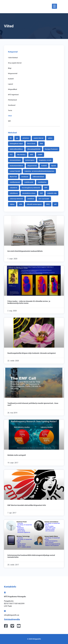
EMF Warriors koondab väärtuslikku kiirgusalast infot (27, 505)
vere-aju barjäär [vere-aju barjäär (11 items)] (44, 199)
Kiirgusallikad (12, 89)
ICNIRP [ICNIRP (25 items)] (40, 155)
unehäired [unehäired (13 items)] (31, 199)
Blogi (10, 68)
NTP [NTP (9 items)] (46, 188)
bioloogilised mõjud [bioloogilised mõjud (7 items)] (16, 144)
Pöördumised (12, 100)
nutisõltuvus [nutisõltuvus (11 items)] (14, 193)
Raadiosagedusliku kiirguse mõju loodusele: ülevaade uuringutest (32, 353)
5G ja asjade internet (15, 63)
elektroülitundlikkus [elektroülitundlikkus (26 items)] (16, 149)
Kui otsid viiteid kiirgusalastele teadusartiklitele (25, 251)
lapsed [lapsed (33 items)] (54, 166)
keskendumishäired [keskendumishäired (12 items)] (16, 166)
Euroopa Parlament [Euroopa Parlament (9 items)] (51, 149)
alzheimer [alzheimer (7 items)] (26, 138)
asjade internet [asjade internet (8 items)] (38, 138)
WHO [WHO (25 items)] (48, 204)
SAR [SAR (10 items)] (41, 193)
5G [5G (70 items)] (11, 138)
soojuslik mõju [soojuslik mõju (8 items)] (52, 193)
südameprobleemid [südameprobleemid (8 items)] (16, 199)
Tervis (10, 110)
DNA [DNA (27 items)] (41, 144)
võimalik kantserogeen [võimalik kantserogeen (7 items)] (34, 204)
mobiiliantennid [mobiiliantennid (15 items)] (15, 182)
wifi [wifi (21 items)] (55, 204)
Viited (10, 116)
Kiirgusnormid (13, 73)
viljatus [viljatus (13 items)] (12, 204)
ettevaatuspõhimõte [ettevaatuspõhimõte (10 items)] (34, 149)
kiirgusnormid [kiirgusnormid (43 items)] (32, 166)
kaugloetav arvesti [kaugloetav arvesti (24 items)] (45, 160)
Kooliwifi (11, 79)
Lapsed (10, 84)
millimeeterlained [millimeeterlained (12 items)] (38, 177)
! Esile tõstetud (13, 58)
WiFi (9, 121)
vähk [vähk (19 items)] (21, 204)
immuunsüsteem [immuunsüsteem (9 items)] (15, 160)
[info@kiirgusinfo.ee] (5, 611)
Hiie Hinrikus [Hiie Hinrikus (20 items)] (21, 155)
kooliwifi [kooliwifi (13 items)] (44, 166)
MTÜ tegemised (13, 95)
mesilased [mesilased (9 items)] (25, 177)
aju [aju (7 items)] (17, 138)
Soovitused (12, 105)
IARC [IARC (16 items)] (32, 155)
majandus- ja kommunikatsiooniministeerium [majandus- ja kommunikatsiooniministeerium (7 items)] (39, 171)
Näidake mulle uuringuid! (17, 455)
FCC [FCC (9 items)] (11, 155)
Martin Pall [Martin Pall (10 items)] (13, 177)
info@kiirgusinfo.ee (12, 615)
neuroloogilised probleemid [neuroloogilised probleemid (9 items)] (31, 188)
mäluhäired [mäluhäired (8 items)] (13, 188)
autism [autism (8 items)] (50, 138)
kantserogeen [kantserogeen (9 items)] (30, 160)
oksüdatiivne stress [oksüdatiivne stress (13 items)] (29, 193)
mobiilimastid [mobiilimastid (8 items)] (29, 182)
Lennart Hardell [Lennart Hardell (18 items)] (15, 171)
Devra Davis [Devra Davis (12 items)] (31, 144)
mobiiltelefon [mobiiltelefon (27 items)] (42, 182)
